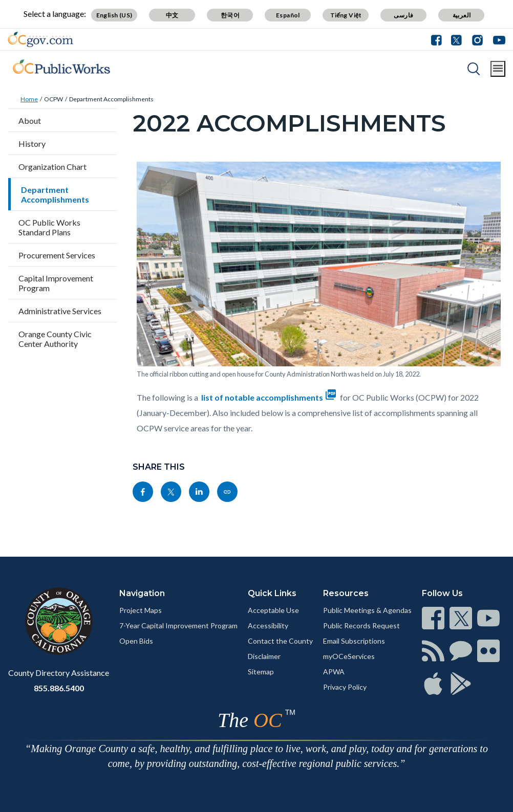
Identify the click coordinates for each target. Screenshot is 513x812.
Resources (346, 593)
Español (288, 15)
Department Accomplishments (111, 99)
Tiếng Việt (346, 15)
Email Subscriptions (354, 641)
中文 (172, 15)
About (30, 120)
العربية (462, 15)
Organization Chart (52, 167)
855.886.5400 (59, 688)
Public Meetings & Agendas (367, 610)
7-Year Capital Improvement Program (178, 626)
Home (29, 99)
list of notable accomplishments (270, 397)
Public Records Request (361, 626)
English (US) (114, 15)
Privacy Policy (345, 687)
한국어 (230, 15)
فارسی (403, 15)
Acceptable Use (273, 610)
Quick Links (272, 593)
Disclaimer (264, 656)
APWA (334, 672)
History (32, 144)
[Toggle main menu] (498, 69)
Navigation (142, 593)
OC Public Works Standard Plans (49, 227)
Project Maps (141, 610)
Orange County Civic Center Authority (55, 339)
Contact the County (280, 641)
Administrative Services (60, 311)
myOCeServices (349, 656)
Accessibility (268, 626)
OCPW (54, 99)
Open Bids (136, 641)
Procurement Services (57, 255)
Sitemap (261, 672)
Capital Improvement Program (56, 283)
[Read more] (40, 39)
